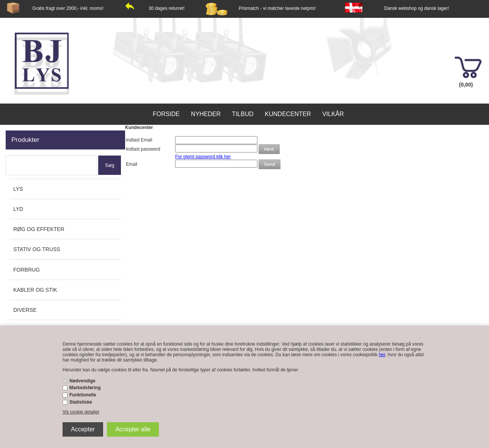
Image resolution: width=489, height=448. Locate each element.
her (382, 355)
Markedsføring (85, 388)
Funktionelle (83, 395)
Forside (166, 114)
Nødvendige (82, 381)
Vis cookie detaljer (81, 412)
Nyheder (206, 114)
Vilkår (333, 114)
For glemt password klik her (203, 157)
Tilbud (243, 114)
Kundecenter (288, 114)
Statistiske (81, 402)
